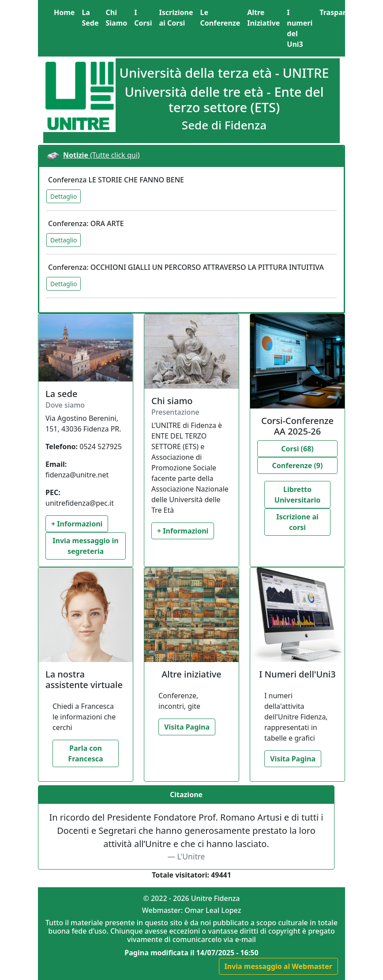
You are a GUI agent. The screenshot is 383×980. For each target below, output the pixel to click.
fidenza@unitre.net (77, 475)
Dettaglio (64, 196)
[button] (344, 12)
